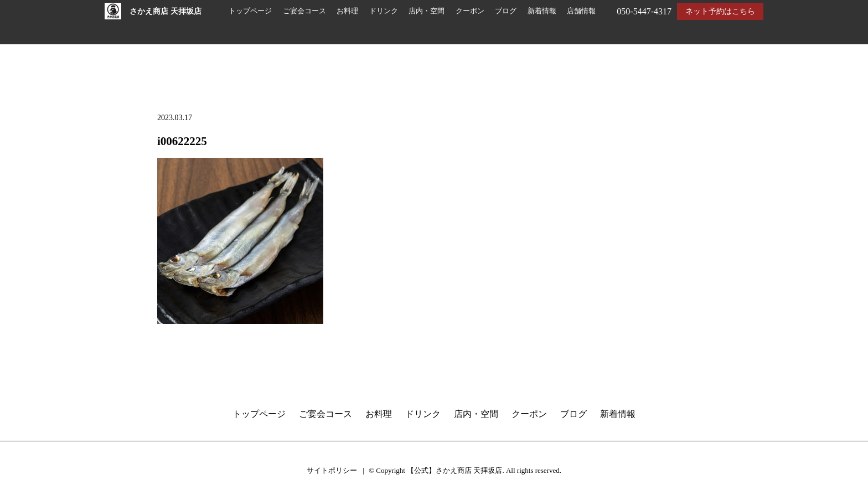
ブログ (506, 11)
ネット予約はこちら (720, 11)
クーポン (470, 11)
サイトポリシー (332, 470)
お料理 (347, 11)
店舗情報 (581, 11)
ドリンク (384, 11)
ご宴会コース (304, 11)
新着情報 (542, 11)
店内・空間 (427, 11)
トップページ (250, 11)
